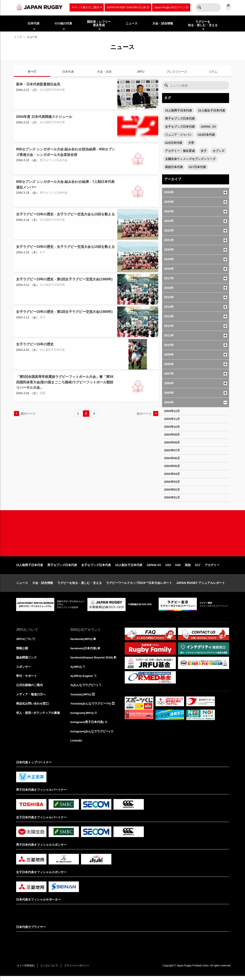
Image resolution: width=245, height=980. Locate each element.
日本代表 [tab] (68, 72)
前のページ (28, 414)
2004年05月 (172, 466)
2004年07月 (172, 450)
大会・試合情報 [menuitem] (163, 23)
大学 (191, 143)
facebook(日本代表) (84, 651)
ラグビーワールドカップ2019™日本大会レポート (139, 586)
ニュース (22, 586)
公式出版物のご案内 (29, 688)
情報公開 (22, 651)
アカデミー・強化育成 (180, 151)
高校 (188, 568)
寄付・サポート (27, 679)
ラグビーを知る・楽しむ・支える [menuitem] (203, 23)
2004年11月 (172, 419)
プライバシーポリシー (79, 970)
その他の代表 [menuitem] (63, 23)
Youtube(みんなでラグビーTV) (91, 707)
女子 (204, 151)
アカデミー (212, 568)
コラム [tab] (213, 72)
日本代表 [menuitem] (34, 23)
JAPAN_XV (208, 127)
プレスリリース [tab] (177, 72)
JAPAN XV (154, 568)
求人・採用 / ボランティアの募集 (38, 716)
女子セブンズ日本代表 (180, 127)
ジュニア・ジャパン (178, 135)
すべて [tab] (32, 72)
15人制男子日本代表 (179, 110)
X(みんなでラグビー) (84, 688)
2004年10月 (172, 427)
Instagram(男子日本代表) (87, 726)
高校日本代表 (174, 167)
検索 (200, 7)
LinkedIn (77, 744)
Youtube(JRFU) (81, 698)
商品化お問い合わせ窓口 (32, 707)
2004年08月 (172, 442)
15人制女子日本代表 (211, 110)
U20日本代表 (174, 143)
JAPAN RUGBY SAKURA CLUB (126, 7)
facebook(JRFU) (82, 642)
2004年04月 (172, 474)
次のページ (144, 414)
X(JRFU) (76, 670)
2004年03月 (172, 482)
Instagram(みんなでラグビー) (90, 735)
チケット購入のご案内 (85, 7)
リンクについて (50, 970)
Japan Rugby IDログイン (170, 7)
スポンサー (24, 670)
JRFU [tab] (141, 72)
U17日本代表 (197, 167)
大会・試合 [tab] (104, 72)
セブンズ (218, 151)
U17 (198, 568)
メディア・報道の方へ (31, 698)
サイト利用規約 (26, 970)
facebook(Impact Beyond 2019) (92, 660)
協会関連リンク (27, 660)
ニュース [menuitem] (132, 23)
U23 (168, 568)
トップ (18, 37)
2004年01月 (172, 497)
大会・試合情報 (43, 586)
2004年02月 (172, 490)
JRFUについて (26, 642)
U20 (178, 568)
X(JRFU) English (82, 679)
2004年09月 (172, 435)
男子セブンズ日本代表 (180, 119)
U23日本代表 (206, 135)
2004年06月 (172, 458)
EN (229, 9)
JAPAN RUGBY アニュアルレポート (201, 586)
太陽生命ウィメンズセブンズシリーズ (190, 159)
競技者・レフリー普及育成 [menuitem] (99, 23)
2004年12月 (172, 411)
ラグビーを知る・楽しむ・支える (80, 586)
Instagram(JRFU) (82, 716)
